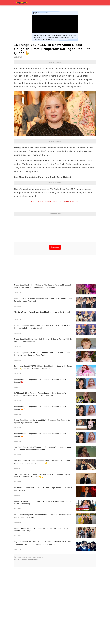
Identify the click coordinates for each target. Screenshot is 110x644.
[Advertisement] (55, 230)
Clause (25, 560)
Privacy (30, 560)
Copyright (35, 560)
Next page (55, 247)
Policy (21, 560)
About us (17, 560)
